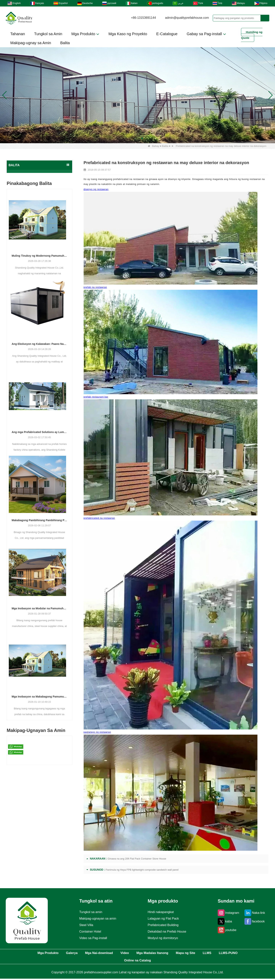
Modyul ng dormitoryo (163, 938)
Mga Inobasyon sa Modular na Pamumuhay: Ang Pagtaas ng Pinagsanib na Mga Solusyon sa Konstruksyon (39, 608)
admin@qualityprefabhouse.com (187, 18)
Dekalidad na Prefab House (167, 931)
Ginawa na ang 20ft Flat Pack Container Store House (137, 859)
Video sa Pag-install (92, 938)
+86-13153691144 (143, 18)
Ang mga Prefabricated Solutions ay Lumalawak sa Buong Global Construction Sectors (39, 432)
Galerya (75, 953)
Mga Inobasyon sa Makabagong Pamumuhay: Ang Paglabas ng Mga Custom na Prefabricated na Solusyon (39, 697)
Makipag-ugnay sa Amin (31, 43)
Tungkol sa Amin (48, 34)
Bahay (153, 146)
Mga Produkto (85, 34)
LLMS (235, 953)
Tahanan (18, 34)
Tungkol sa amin (89, 912)
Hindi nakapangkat (161, 912)
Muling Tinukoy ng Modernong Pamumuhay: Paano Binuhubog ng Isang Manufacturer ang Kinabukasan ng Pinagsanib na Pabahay (39, 256)
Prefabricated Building (163, 925)
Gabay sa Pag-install (206, 34)
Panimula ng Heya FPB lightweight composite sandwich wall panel (142, 870)
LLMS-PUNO (118, 961)
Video (138, 953)
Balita (65, 43)
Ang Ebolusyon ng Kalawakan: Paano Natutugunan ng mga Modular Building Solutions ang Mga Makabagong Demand (39, 344)
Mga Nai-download (107, 953)
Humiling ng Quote (252, 35)
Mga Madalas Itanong (170, 953)
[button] (133, 138)
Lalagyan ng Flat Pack (163, 918)
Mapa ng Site (209, 953)
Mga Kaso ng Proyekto (128, 34)
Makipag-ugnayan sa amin (97, 918)
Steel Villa (85, 925)
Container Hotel (89, 931)
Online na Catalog (153, 961)
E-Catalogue (167, 34)
